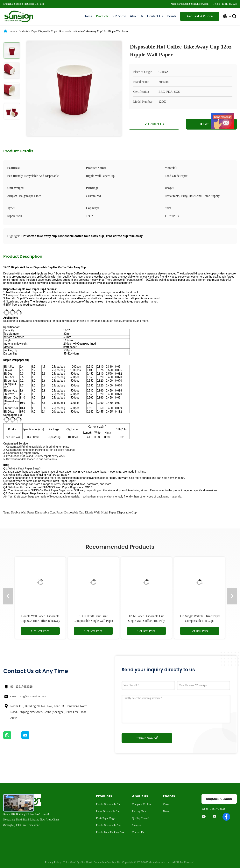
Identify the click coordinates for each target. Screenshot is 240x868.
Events (171, 16)
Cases (166, 804)
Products (102, 16)
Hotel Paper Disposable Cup (119, 512)
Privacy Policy (53, 862)
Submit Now (147, 738)
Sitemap (137, 825)
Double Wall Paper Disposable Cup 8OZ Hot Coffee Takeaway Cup (40, 621)
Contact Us (155, 16)
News (166, 811)
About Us (137, 16)
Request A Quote (200, 16)
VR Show (119, 16)
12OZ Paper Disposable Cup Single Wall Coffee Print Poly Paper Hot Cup (146, 621)
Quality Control (141, 818)
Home (88, 16)
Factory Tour (139, 811)
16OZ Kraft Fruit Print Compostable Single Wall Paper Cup (93, 621)
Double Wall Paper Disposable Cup (33, 512)
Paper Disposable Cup (43, 31)
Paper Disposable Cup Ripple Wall (78, 512)
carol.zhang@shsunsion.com (28, 696)
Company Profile (141, 804)
